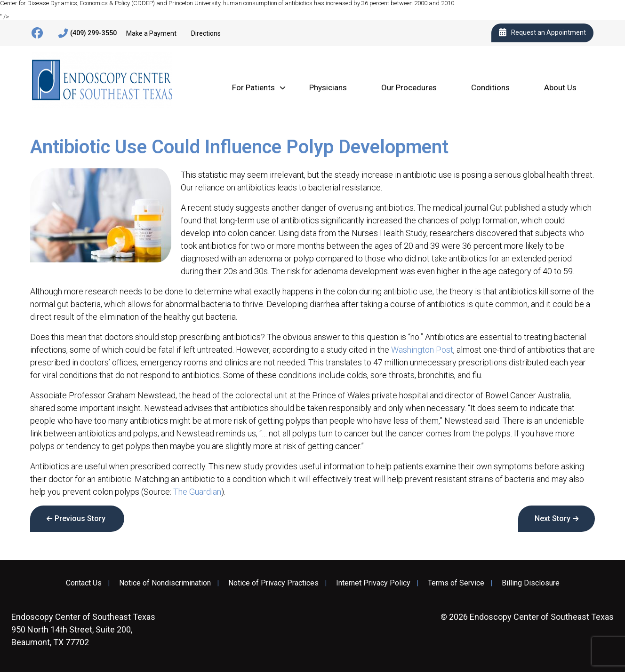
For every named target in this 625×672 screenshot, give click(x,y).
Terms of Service (456, 583)
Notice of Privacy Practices (273, 583)
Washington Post (422, 350)
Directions (206, 33)
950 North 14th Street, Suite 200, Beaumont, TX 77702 (83, 629)
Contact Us (84, 583)
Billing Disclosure (531, 583)
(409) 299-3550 (88, 33)
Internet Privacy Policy (373, 583)
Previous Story (80, 518)
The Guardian (197, 492)
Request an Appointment (542, 33)
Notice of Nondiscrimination (165, 583)
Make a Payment (151, 33)
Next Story (553, 518)
